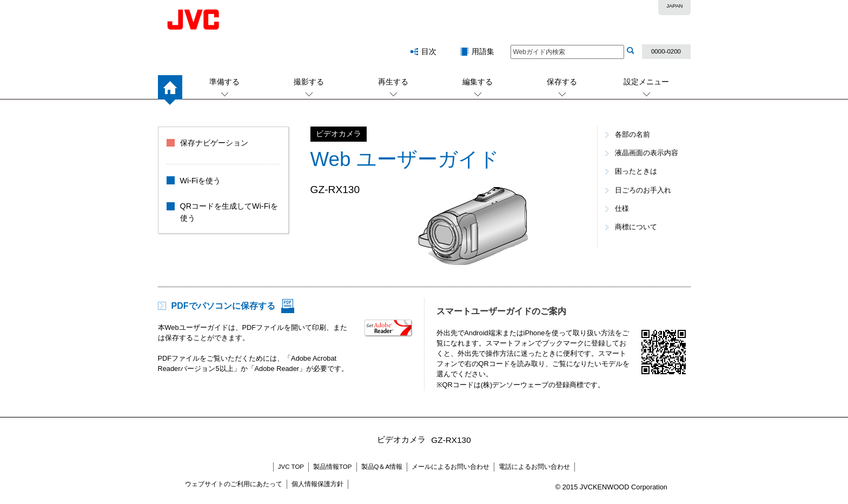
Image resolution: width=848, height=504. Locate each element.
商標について (636, 227)
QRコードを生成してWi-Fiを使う (229, 212)
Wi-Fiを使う (201, 181)
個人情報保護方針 (317, 484)
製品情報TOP (332, 467)
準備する (224, 82)
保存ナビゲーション (214, 143)
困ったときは (636, 171)
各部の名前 (632, 134)
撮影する (309, 82)
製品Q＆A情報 (382, 467)
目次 (429, 51)
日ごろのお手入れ (643, 190)
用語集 (483, 51)
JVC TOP (291, 467)
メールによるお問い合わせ (451, 467)
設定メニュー (646, 82)
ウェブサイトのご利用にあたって (234, 484)
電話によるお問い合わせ (534, 467)
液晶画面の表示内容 (647, 153)
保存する (562, 82)
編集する (478, 82)
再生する (393, 82)
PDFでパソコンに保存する (223, 306)
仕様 (622, 208)
